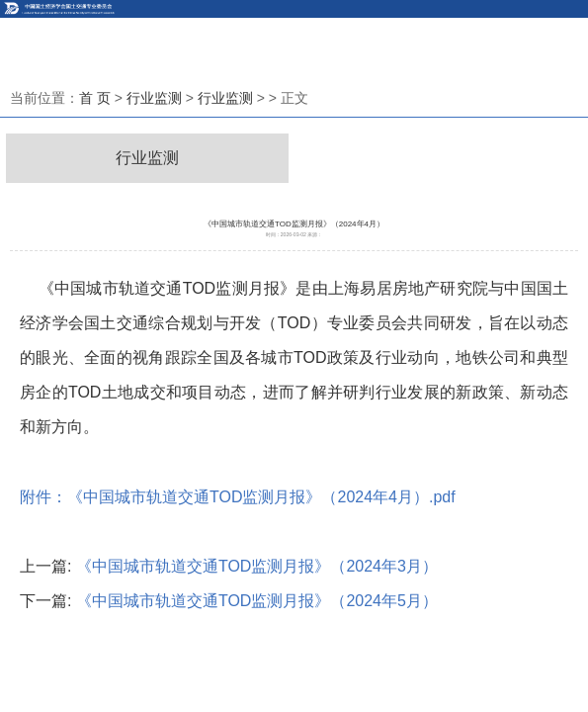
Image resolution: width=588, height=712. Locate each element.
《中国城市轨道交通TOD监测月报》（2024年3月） (257, 566)
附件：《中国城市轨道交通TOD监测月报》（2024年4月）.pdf (238, 497)
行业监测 (154, 98)
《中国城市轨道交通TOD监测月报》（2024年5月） (257, 601)
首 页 (95, 98)
